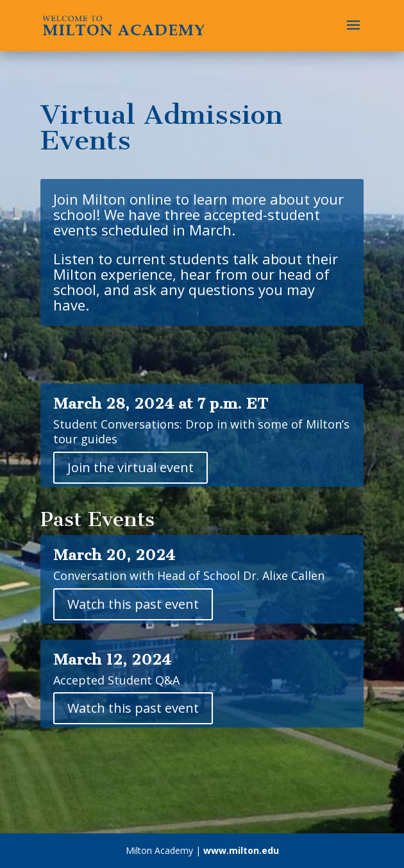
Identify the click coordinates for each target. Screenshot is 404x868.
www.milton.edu (241, 850)
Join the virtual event (130, 467)
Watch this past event (133, 604)
